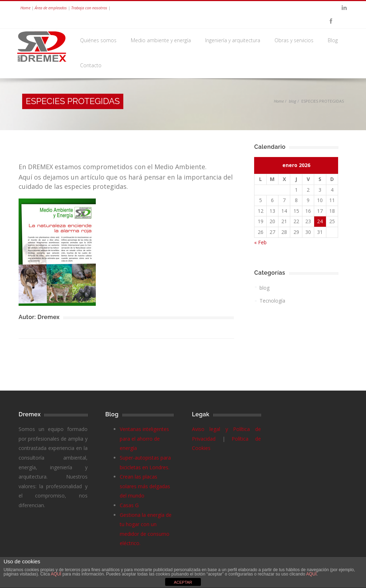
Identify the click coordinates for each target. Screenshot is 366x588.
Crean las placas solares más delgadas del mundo (145, 486)
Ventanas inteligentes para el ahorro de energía (144, 438)
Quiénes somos (98, 40)
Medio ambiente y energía (161, 40)
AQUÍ (57, 574)
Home (25, 8)
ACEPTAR (183, 582)
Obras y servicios (294, 40)
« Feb (260, 242)
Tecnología (272, 301)
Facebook (331, 21)
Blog (333, 40)
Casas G (129, 505)
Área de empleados (51, 8)
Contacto (91, 65)
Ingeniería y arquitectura (233, 40)
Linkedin (344, 8)
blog (293, 101)
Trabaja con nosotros (89, 8)
